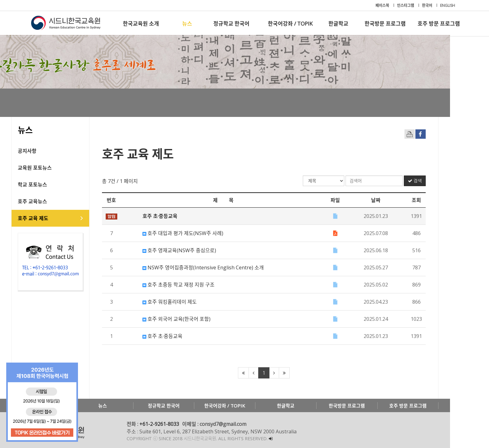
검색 (434, 181)
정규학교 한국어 (231, 24)
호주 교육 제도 (53, 218)
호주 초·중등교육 (182, 336)
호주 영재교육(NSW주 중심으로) (199, 250)
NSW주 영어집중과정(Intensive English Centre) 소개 (223, 267)
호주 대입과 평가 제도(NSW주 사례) (203, 233)
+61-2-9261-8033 (179, 424)
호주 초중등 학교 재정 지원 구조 (198, 285)
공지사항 (47, 151)
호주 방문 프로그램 (439, 24)
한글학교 (338, 24)
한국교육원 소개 (141, 24)
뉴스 (187, 24)
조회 (436, 200)
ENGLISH (448, 5)
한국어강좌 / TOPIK (290, 24)
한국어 (428, 5)
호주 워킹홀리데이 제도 (189, 302)
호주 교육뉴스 (52, 201)
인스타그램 (406, 5)
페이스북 (383, 5)
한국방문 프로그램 (385, 24)
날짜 (395, 200)
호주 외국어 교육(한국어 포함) (196, 319)
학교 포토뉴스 (52, 185)
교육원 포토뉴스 (54, 168)
